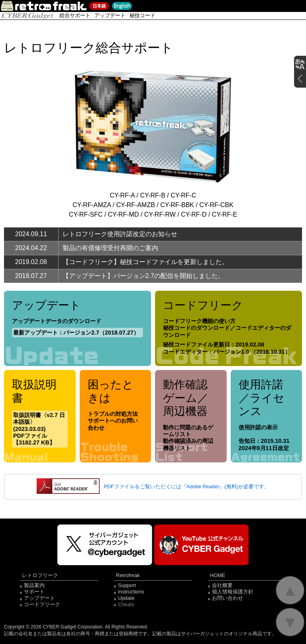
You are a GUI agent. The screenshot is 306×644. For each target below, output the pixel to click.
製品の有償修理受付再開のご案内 (110, 248)
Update (126, 598)
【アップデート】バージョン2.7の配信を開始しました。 (143, 276)
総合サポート (75, 15)
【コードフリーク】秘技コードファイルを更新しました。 (145, 262)
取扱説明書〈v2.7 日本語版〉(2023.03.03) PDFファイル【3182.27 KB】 (39, 429)
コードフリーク (42, 604)
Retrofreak (128, 576)
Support (127, 585)
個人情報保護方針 (233, 592)
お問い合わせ (228, 598)
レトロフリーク (40, 576)
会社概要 (222, 585)
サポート (34, 592)
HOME (218, 576)
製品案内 (34, 585)
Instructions (131, 592)
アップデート (110, 15)
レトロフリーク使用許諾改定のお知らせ (120, 234)
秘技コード (142, 15)
